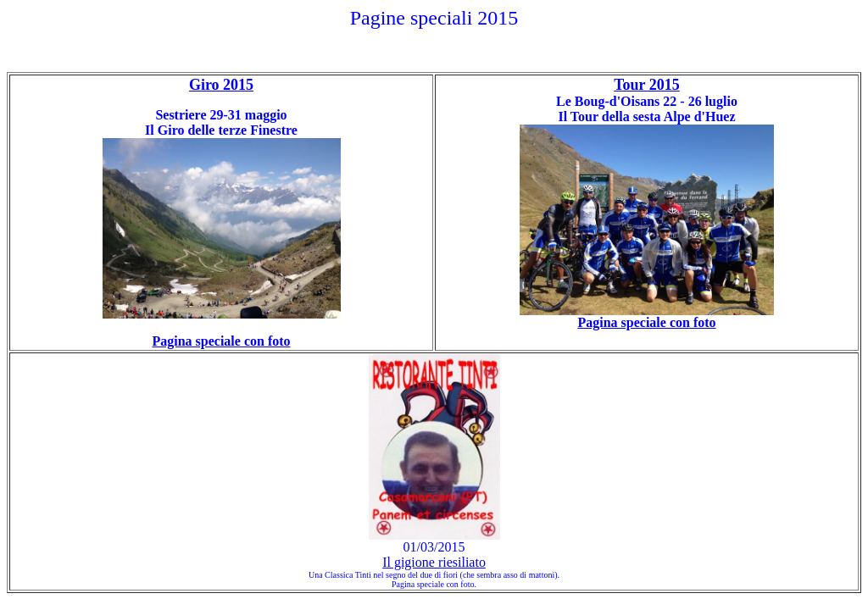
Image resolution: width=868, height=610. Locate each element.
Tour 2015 (647, 85)
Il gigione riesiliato (434, 562)
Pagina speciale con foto (646, 322)
